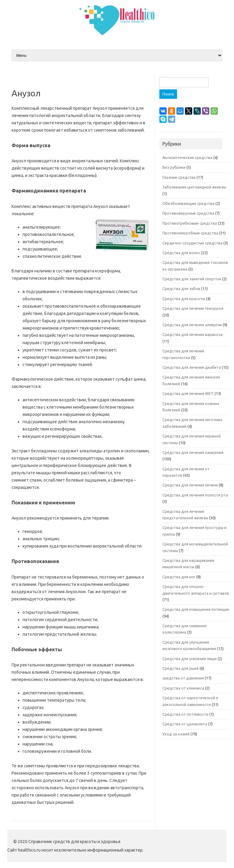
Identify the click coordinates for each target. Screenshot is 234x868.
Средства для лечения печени (190, 485)
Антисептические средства (187, 157)
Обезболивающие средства (188, 203)
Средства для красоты (184, 299)
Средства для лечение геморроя (193, 308)
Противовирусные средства (188, 213)
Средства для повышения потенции (196, 609)
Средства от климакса (183, 688)
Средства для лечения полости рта (195, 495)
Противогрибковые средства (190, 223)
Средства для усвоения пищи (190, 659)
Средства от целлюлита (185, 724)
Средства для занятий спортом (192, 279)
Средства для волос (181, 253)
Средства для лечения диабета (192, 367)
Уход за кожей (176, 734)
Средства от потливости (185, 714)
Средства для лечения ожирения (193, 452)
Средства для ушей (181, 668)
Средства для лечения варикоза (193, 334)
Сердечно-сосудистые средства (192, 243)
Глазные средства (179, 177)
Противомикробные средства (190, 233)
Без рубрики (174, 167)
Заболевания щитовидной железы (194, 187)
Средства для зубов (181, 289)
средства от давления (183, 678)
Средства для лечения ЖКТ (188, 393)
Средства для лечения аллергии (192, 325)
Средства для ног (179, 577)
